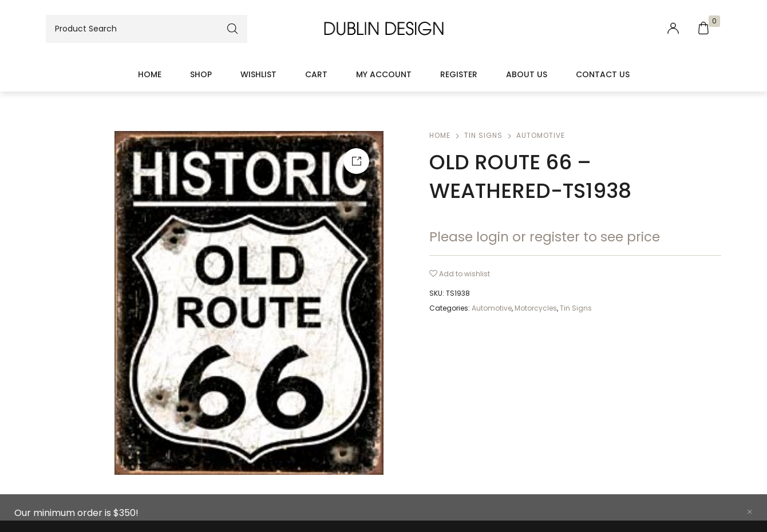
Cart (316, 74)
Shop (201, 74)
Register (459, 74)
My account (384, 74)
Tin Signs (483, 135)
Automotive (541, 135)
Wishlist (258, 74)
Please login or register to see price (545, 237)
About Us (527, 74)
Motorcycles (536, 308)
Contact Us (603, 74)
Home (150, 74)
